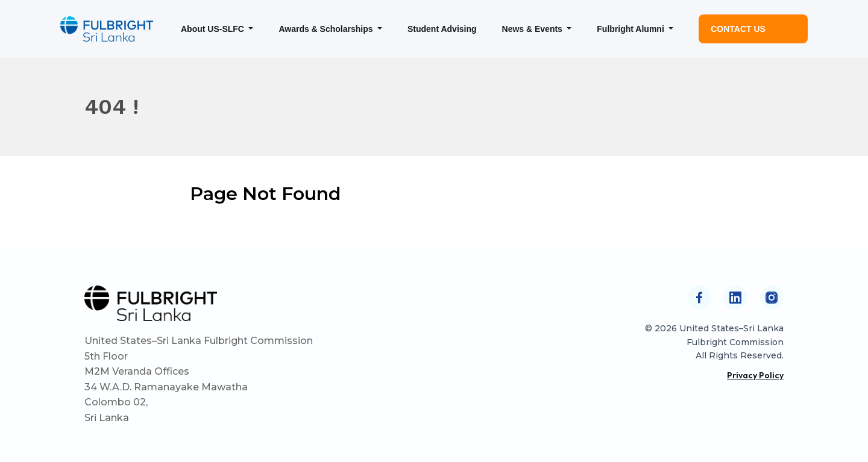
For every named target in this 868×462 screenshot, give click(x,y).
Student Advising (442, 29)
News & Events (533, 29)
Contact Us (738, 29)
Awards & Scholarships (327, 29)
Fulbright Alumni (631, 29)
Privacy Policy (755, 375)
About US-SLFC (214, 29)
